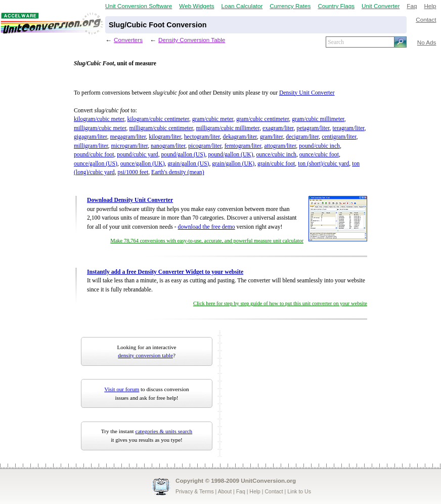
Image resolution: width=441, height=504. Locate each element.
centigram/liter (339, 137)
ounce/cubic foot (319, 155)
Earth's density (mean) (178, 172)
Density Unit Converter (307, 93)
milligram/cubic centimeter (161, 128)
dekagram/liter (240, 137)
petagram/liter (313, 128)
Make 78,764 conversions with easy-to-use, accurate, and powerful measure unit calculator (207, 241)
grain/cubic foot (276, 164)
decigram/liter (302, 137)
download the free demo (207, 227)
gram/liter (272, 137)
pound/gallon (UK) (231, 155)
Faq (412, 6)
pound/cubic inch (319, 146)
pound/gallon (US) (183, 155)
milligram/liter (91, 146)
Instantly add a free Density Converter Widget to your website (165, 272)
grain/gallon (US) (188, 164)
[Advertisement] (288, 394)
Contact (426, 19)
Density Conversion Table (192, 40)
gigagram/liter (91, 137)
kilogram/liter (165, 137)
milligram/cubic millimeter (228, 128)
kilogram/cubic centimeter (158, 119)
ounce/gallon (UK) (143, 164)
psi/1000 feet (133, 172)
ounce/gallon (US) (96, 164)
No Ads (427, 42)
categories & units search (164, 431)
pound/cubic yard (137, 155)
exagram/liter (278, 128)
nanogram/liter (168, 146)
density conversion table (145, 355)
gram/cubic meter (213, 119)
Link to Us (299, 491)
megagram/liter (128, 137)
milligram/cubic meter (100, 128)
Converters (128, 40)
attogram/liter (280, 146)
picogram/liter (205, 146)
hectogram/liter (202, 137)
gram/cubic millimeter (318, 119)
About (225, 491)
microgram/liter (129, 146)
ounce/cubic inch (276, 155)
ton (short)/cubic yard (323, 164)
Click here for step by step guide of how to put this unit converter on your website (280, 303)
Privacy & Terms (195, 491)
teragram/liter (348, 128)
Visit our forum (122, 389)
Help (430, 6)
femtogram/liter (243, 146)
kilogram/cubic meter (99, 119)
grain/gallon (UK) (233, 164)
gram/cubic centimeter (262, 119)
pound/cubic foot (94, 155)
